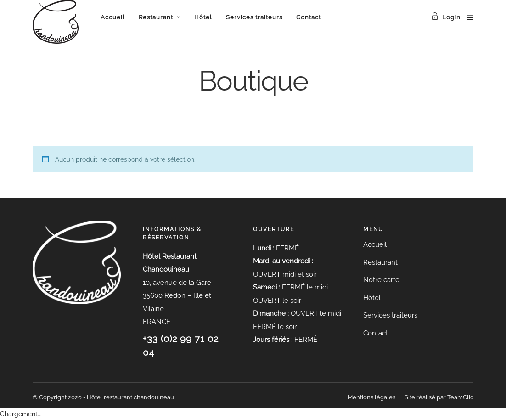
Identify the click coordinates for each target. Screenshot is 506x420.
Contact (309, 17)
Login (446, 17)
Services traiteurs (254, 17)
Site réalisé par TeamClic (439, 397)
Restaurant (156, 17)
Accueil (113, 17)
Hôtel (203, 17)
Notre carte (381, 280)
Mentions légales (371, 397)
